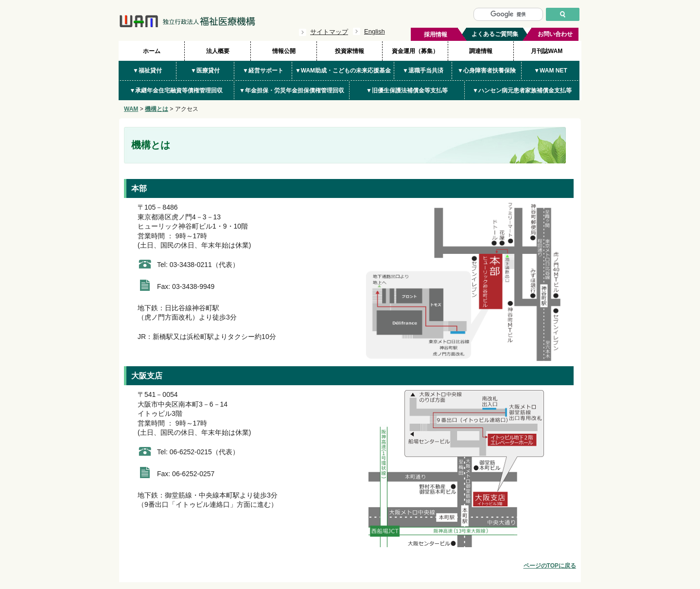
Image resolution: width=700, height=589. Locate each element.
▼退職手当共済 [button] (423, 71)
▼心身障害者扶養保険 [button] (487, 71)
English (375, 31)
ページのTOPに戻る (550, 566)
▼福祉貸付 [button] (147, 71)
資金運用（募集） (415, 51)
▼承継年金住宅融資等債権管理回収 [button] (176, 90)
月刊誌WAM (547, 51)
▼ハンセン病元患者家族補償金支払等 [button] (522, 90)
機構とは (157, 109)
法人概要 (218, 51)
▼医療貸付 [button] (205, 71)
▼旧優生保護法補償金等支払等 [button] (407, 90)
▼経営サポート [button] (263, 71)
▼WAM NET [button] (551, 71)
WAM (131, 109)
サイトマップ (329, 32)
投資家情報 (350, 51)
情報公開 (284, 51)
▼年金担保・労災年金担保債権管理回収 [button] (292, 90)
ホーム (152, 51)
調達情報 (481, 51)
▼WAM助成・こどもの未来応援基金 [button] (343, 71)
